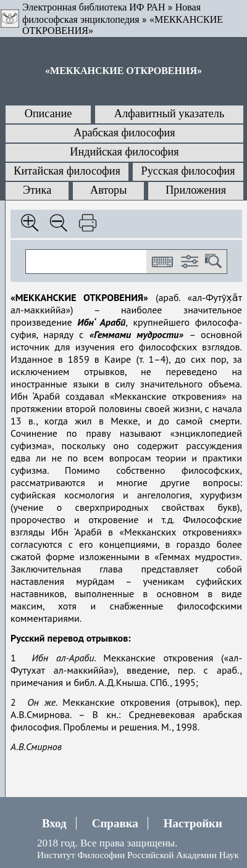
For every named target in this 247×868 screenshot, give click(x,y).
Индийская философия (124, 152)
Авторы (108, 190)
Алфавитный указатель (169, 114)
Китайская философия (67, 171)
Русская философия (188, 171)
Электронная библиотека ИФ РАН (94, 7)
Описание (48, 114)
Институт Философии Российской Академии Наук (138, 855)
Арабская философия (124, 133)
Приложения (196, 190)
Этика (37, 190)
